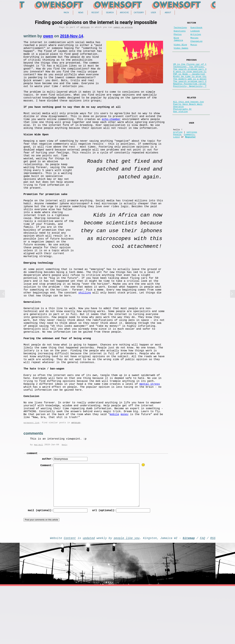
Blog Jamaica (178, 43)
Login (176, 157)
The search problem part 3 (190, 77)
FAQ (203, 595)
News (81, 13)
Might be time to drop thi (190, 86)
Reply (65, 500)
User (153, 13)
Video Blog (180, 49)
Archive (124, 13)
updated (89, 595)
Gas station (180, 128)
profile (178, 151)
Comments (189, 154)
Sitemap (189, 595)
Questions (180, 33)
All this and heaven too (188, 115)
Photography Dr (182, 124)
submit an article (123, 28)
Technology (180, 29)
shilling (85, 325)
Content (70, 595)
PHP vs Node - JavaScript (189, 83)
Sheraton (178, 121)
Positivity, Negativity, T (190, 99)
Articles (85, 28)
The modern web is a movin (190, 89)
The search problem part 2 (190, 92)
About (168, 13)
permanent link (31, 477)
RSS (213, 595)
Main (66, 13)
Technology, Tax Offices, (189, 74)
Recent (95, 13)
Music (194, 49)
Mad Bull (38, 500)
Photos (178, 37)
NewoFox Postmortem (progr (190, 95)
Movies (194, 41)
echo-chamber (111, 132)
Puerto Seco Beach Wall (188, 118)
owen (48, 37)
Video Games (181, 53)
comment (32, 509)
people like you (127, 595)
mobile (114, 468)
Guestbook (196, 29)
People (177, 154)
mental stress (150, 432)
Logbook (195, 33)
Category (139, 13)
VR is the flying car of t (190, 71)
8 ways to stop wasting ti (190, 80)
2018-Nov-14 (72, 37)
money (125, 468)
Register (190, 157)
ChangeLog (196, 45)
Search (110, 13)
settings (192, 151)
